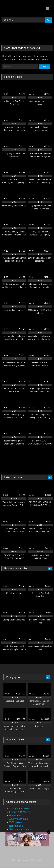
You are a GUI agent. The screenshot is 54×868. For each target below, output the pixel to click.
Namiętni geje (16, 826)
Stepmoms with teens (20, 829)
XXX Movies (15, 822)
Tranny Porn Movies (20, 809)
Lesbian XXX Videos (20, 812)
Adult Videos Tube (19, 819)
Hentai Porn (15, 815)
